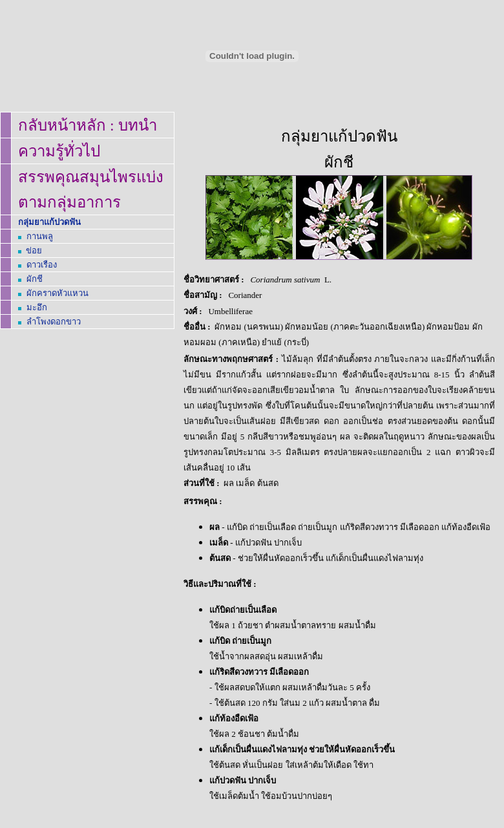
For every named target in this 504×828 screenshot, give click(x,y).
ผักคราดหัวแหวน (58, 293)
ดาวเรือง (42, 265)
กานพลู (40, 236)
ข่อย (34, 250)
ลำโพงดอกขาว (54, 322)
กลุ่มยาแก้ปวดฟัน (49, 222)
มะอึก (37, 307)
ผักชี (35, 279)
